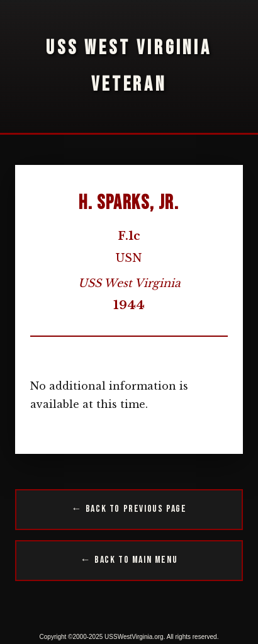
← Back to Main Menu (129, 560)
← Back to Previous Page (129, 509)
